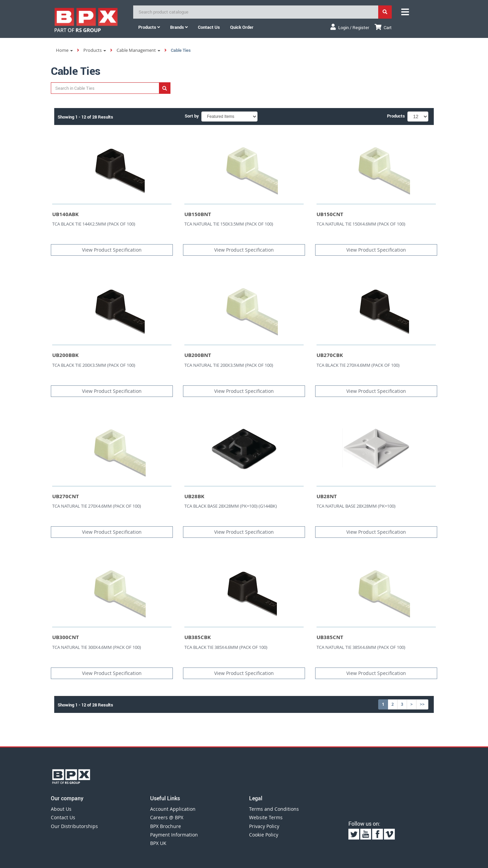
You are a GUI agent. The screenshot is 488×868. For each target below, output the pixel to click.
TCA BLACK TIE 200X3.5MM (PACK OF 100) (94, 365)
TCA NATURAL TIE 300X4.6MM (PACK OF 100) (97, 647)
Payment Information (174, 835)
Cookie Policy (264, 835)
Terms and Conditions (274, 809)
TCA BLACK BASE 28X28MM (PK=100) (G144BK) (231, 506)
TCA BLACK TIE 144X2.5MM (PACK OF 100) (94, 224)
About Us (61, 809)
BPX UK (158, 843)
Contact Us (63, 817)
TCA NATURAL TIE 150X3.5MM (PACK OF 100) (229, 224)
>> (422, 704)
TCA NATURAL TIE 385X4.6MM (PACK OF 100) (361, 647)
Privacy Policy (264, 826)
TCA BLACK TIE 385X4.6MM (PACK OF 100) (226, 647)
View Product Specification (112, 250)
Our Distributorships (74, 826)
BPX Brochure (166, 826)
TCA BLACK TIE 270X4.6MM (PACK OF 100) (358, 365)
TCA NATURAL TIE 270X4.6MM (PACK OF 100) (97, 506)
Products (149, 27)
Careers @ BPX (167, 817)
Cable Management (138, 50)
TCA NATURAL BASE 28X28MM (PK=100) (356, 506)
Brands (179, 27)
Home (64, 50)
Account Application (173, 809)
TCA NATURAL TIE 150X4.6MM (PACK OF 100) (361, 224)
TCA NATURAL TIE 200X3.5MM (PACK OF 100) (229, 365)
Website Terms (266, 817)
